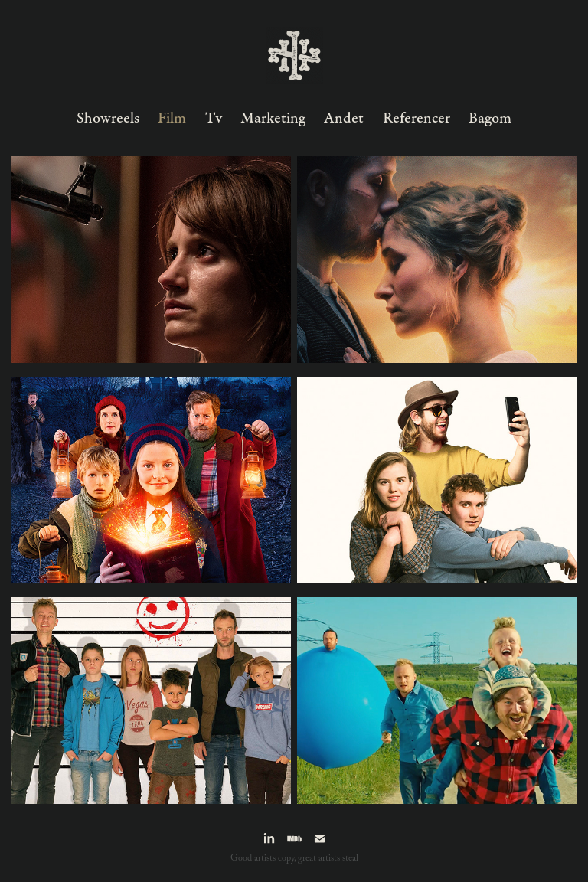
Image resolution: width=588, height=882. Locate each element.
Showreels (108, 118)
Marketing (273, 118)
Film (172, 118)
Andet (344, 118)
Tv (214, 118)
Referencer (416, 118)
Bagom (490, 118)
